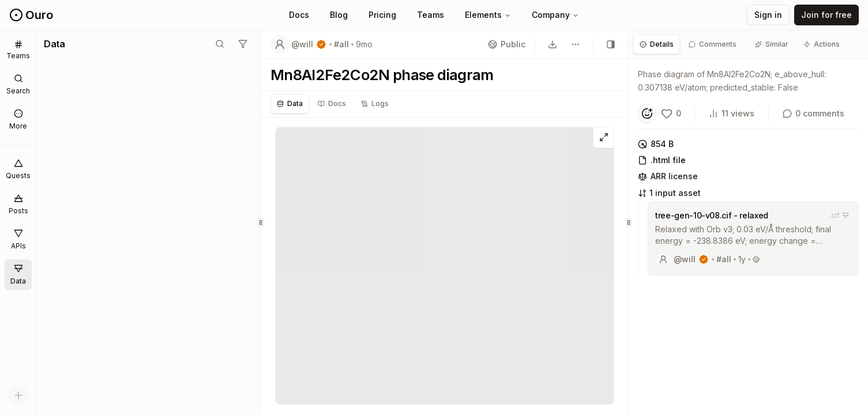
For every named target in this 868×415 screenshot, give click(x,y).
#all (341, 44)
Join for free (826, 15)
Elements (488, 15)
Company (555, 15)
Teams (431, 15)
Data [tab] (290, 103)
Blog (339, 15)
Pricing (382, 15)
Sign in (768, 15)
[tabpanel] (748, 175)
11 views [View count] (732, 113)
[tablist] (333, 104)
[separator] (261, 223)
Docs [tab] (332, 103)
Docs (299, 15)
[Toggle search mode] (220, 44)
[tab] (657, 44)
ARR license (668, 176)
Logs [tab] (375, 103)
